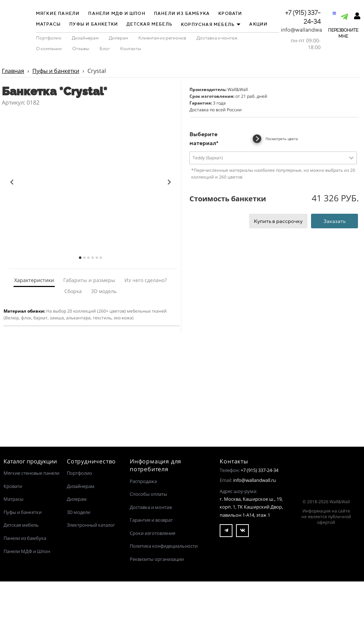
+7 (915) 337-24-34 (259, 470)
